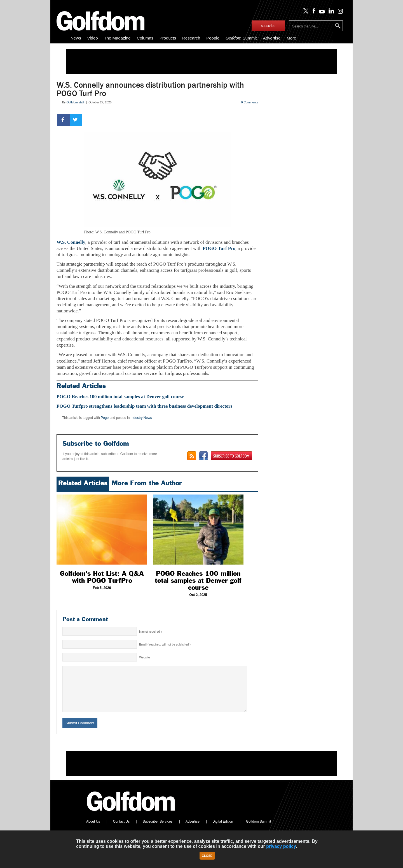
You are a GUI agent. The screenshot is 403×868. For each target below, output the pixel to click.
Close (207, 856)
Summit (241, 38)
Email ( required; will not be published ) (165, 644)
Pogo (105, 418)
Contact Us (121, 830)
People (213, 38)
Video (93, 38)
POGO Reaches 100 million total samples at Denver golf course (120, 397)
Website (144, 657)
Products (168, 38)
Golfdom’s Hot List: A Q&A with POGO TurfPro (102, 577)
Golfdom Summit (258, 830)
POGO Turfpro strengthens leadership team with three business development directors (144, 406)
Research (191, 38)
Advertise (272, 38)
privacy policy (281, 846)
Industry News (141, 418)
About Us (93, 830)
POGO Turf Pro (219, 248)
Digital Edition (223, 830)
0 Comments (250, 102)
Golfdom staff (75, 102)
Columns (145, 38)
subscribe (268, 26)
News (76, 38)
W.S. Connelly (71, 242)
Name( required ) (150, 632)
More (291, 38)
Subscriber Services (158, 830)
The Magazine (117, 38)
